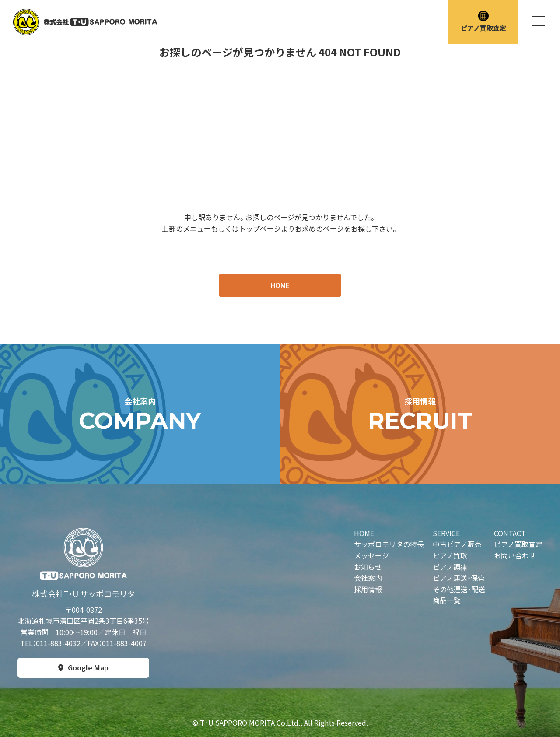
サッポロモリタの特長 (389, 544)
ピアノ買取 (450, 555)
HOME (280, 285)
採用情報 (368, 589)
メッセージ (371, 555)
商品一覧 (447, 600)
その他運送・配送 (459, 589)
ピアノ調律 (450, 567)
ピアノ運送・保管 (459, 578)
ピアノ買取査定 (483, 21)
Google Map (88, 667)
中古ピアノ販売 (457, 544)
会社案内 (368, 578)
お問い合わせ (515, 555)
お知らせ (368, 567)
